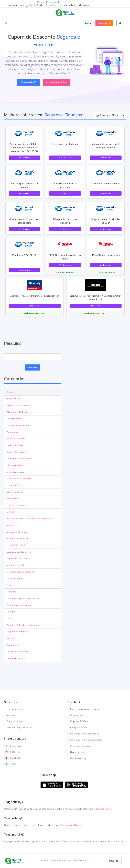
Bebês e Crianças (16, 439)
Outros (10, 585)
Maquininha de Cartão (18, 558)
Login (88, 23)
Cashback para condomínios (86, 740)
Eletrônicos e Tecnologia (19, 479)
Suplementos (13, 645)
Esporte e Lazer (15, 492)
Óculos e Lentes (15, 578)
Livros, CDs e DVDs (17, 545)
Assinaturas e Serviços (18, 425)
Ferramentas (13, 499)
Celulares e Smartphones (20, 459)
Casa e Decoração (16, 452)
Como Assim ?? (28, 82)
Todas (10, 392)
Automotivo (13, 432)
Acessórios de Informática (20, 405)
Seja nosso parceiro (100, 809)
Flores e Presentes (16, 505)
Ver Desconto (24, 158)
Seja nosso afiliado (70, 825)
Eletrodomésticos (16, 472)
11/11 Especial (14, 399)
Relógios (11, 612)
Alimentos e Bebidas (17, 412)
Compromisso (78, 715)
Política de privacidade (20, 728)
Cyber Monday (78, 758)
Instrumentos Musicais (18, 538)
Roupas (11, 618)
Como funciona (15, 709)
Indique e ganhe (79, 728)
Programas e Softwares (19, 605)
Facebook (12, 758)
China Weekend (15, 465)
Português (112, 861)
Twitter (11, 764)
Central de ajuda (16, 721)
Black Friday (77, 752)
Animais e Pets (14, 419)
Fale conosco (14, 746)
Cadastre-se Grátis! (57, 82)
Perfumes (12, 592)
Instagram (12, 752)
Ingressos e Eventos (17, 532)
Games (10, 512)
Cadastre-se (104, 23)
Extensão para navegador (85, 709)
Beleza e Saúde (15, 445)
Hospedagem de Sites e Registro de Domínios (30, 519)
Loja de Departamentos (19, 552)
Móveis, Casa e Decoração (20, 572)
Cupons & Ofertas (80, 721)
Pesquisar (32, 367)
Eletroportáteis (14, 485)
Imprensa (12, 715)
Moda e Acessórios (17, 565)
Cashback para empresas (85, 734)
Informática (12, 525)
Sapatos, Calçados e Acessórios (23, 625)
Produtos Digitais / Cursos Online (23, 598)
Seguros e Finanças (17, 632)
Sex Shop (12, 638)
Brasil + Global (107, 115)
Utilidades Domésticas (18, 652)
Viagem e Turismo (16, 658)
